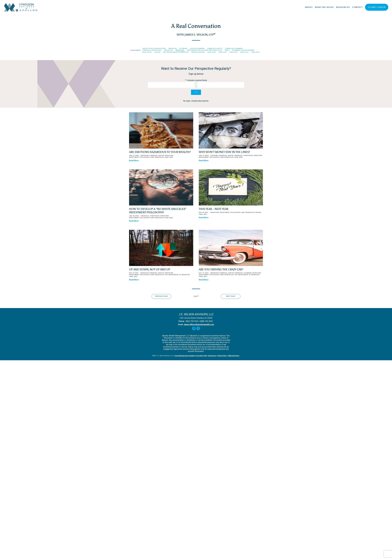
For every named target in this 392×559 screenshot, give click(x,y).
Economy (183, 48)
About (309, 7)
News (227, 50)
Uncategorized (198, 52)
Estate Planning (197, 48)
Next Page (231, 296)
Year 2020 (212, 52)
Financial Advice (215, 48)
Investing (180, 50)
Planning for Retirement (243, 50)
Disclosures (212, 356)
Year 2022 (234, 52)
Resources (343, 7)
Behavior (173, 48)
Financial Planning (234, 48)
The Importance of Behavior (176, 52)
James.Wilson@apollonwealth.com (199, 325)
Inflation (169, 50)
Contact (357, 7)
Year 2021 (223, 52)
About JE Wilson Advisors (154, 48)
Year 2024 (256, 52)
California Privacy (233, 356)
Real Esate (147, 52)
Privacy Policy (222, 356)
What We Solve (324, 7)
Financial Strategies (152, 50)
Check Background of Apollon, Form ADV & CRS (191, 356)
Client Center (377, 7)
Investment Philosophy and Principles (205, 50)
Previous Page (161, 296)
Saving (157, 52)
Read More (134, 161)
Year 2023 (245, 52)
